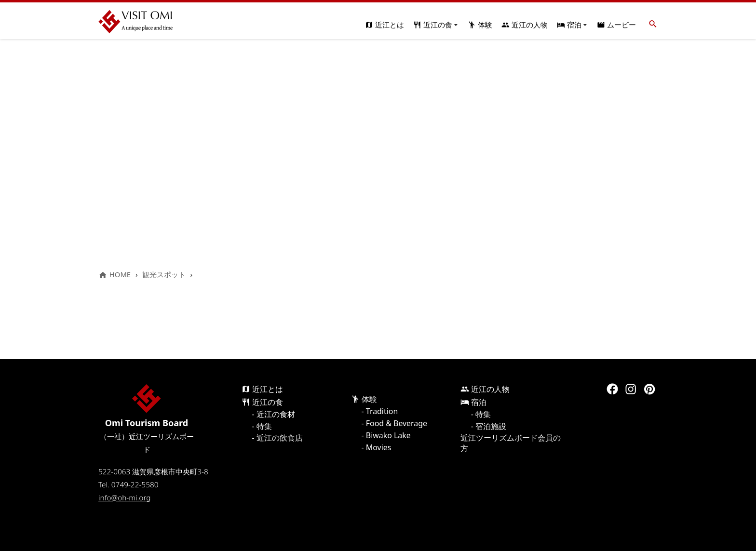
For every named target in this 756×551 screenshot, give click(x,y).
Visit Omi (136, 22)
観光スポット (164, 274)
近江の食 (436, 25)
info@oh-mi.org (124, 498)
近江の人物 (525, 25)
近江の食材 (276, 414)
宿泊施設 (491, 426)
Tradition (382, 411)
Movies (379, 448)
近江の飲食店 (280, 438)
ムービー (616, 25)
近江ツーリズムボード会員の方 (511, 443)
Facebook (612, 389)
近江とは (385, 25)
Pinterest (649, 389)
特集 (264, 426)
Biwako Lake (388, 436)
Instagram (631, 389)
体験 (480, 25)
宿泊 (573, 25)
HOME (115, 274)
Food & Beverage (397, 423)
